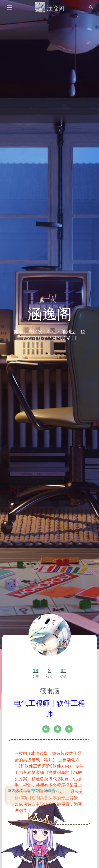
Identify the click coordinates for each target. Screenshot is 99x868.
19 (36, 670)
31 (63, 670)
